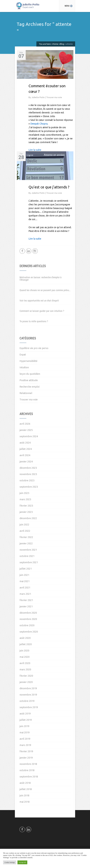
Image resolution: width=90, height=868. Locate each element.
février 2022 (26, 537)
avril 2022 (25, 531)
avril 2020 (25, 663)
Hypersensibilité (28, 361)
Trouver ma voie (54, 97)
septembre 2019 (29, 707)
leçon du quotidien (30, 374)
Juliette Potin (38, 97)
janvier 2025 (26, 430)
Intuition (24, 367)
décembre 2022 (28, 518)
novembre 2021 (28, 550)
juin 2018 (24, 795)
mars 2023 (25, 499)
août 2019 (25, 714)
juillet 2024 (26, 449)
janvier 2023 (26, 512)
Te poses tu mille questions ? (34, 321)
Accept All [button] (22, 862)
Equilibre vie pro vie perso (34, 348)
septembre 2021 (29, 562)
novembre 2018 (28, 764)
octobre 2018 (27, 770)
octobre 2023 (27, 480)
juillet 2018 (26, 789)
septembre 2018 (29, 777)
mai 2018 (25, 802)
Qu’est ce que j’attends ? (49, 187)
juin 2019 (24, 726)
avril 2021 (25, 587)
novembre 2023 (28, 474)
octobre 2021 (27, 556)
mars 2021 (25, 594)
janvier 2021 (26, 606)
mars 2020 (25, 669)
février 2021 (26, 600)
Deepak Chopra (39, 124)
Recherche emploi (30, 387)
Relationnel (26, 393)
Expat (23, 355)
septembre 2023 (29, 487)
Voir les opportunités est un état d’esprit (39, 301)
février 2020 (26, 676)
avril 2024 (25, 455)
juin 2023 (24, 493)
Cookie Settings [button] (10, 862)
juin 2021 (24, 575)
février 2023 (26, 506)
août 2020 (25, 638)
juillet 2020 (26, 644)
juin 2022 (24, 524)
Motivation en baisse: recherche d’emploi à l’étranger (41, 279)
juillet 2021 (26, 569)
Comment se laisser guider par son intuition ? (42, 311)
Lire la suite (35, 150)
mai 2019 (25, 732)
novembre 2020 (28, 619)
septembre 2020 (29, 632)
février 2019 (26, 751)
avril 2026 (25, 424)
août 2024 (25, 443)
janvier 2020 (26, 682)
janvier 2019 (26, 758)
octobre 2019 (27, 701)
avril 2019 (25, 739)
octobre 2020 (27, 625)
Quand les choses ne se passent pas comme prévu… (45, 290)
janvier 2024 (26, 461)
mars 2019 (25, 745)
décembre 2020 (28, 613)
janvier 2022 (26, 543)
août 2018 (25, 783)
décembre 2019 (28, 688)
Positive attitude (29, 380)
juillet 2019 (26, 720)
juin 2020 (24, 651)
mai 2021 (25, 581)
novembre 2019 (28, 695)
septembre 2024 (29, 436)
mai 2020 (25, 657)
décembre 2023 (28, 468)
